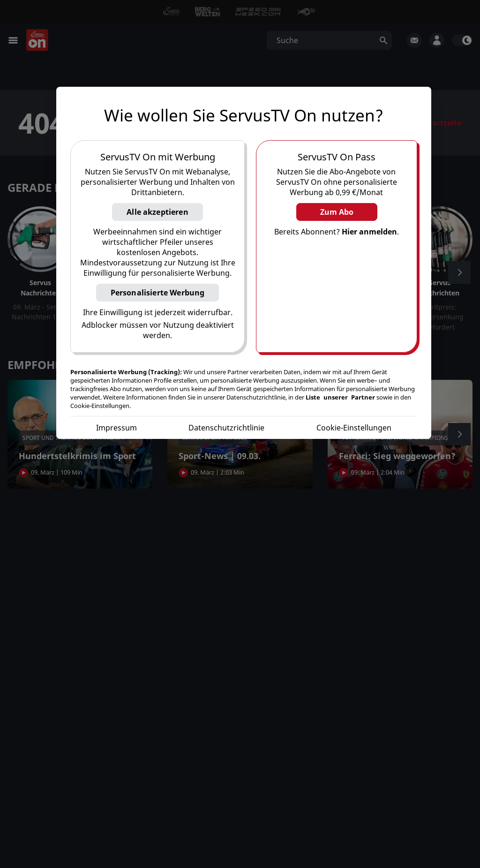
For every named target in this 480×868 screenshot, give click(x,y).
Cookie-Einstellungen (354, 428)
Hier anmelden (369, 232)
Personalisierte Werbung (158, 293)
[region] (244, 263)
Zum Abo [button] (337, 212)
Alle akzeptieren (157, 212)
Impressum (116, 428)
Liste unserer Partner (340, 397)
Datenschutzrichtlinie (226, 428)
